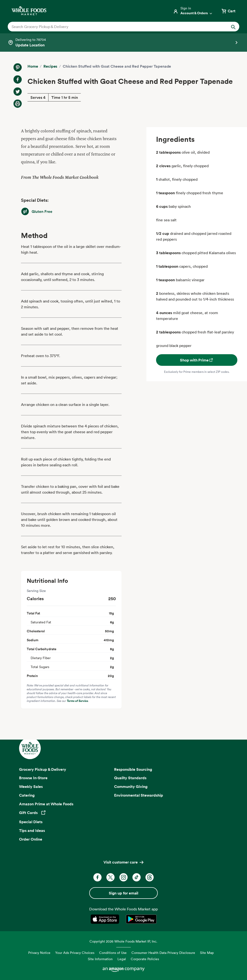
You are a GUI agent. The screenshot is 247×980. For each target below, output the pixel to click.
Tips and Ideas (32, 830)
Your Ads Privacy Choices (75, 953)
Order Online (31, 839)
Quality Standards (130, 778)
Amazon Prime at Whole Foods (46, 804)
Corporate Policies (145, 959)
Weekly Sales (31, 786)
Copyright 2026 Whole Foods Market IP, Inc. (123, 941)
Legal (122, 959)
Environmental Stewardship (139, 795)
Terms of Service (77, 701)
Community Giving (131, 786)
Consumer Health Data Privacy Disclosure (163, 953)
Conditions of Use (113, 953)
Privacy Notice (39, 953)
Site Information (100, 959)
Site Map (207, 953)
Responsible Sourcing (133, 769)
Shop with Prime (197, 360)
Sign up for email (123, 893)
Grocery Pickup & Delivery (43, 769)
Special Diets (31, 822)
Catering (27, 795)
